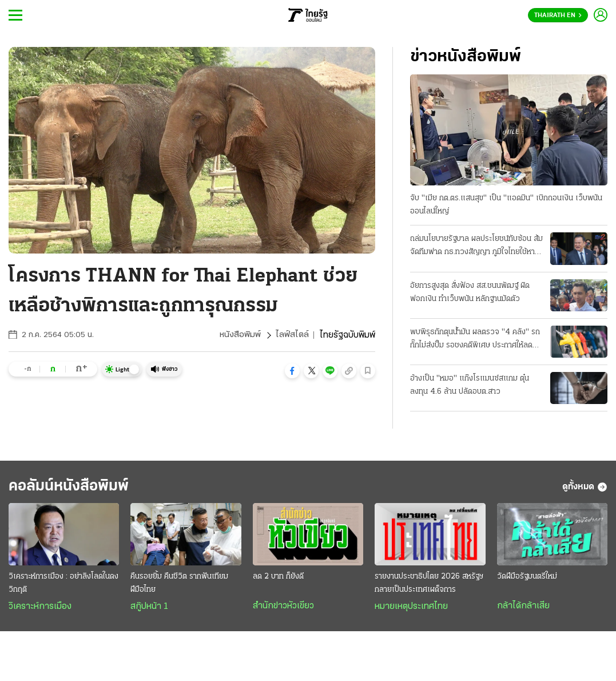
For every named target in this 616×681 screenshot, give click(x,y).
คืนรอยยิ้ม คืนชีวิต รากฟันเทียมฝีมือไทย (179, 586)
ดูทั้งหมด (585, 489)
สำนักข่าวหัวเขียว (283, 609)
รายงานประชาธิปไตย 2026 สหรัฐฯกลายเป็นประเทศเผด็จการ (429, 586)
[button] (292, 371)
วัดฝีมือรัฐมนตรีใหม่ (527, 579)
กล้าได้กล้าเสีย (523, 609)
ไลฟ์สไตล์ (292, 335)
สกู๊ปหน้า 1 (149, 609)
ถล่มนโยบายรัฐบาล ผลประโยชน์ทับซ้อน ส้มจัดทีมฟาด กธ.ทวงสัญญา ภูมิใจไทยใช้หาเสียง (476, 247)
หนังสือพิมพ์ (240, 335)
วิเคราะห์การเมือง (40, 609)
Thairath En (558, 15)
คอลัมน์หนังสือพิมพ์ (76, 488)
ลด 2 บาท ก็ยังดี (278, 579)
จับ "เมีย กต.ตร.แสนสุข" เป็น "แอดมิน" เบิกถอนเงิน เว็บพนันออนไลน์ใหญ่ (506, 205)
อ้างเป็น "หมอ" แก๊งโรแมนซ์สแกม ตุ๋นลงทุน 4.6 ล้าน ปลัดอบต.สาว (470, 386)
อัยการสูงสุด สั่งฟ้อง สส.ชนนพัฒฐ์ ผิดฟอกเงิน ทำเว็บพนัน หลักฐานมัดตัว (470, 292)
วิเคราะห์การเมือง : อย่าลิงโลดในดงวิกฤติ (63, 586)
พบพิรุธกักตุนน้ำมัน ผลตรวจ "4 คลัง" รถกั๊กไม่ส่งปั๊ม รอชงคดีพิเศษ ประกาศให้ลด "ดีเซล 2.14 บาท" (475, 340)
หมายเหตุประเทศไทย (411, 609)
